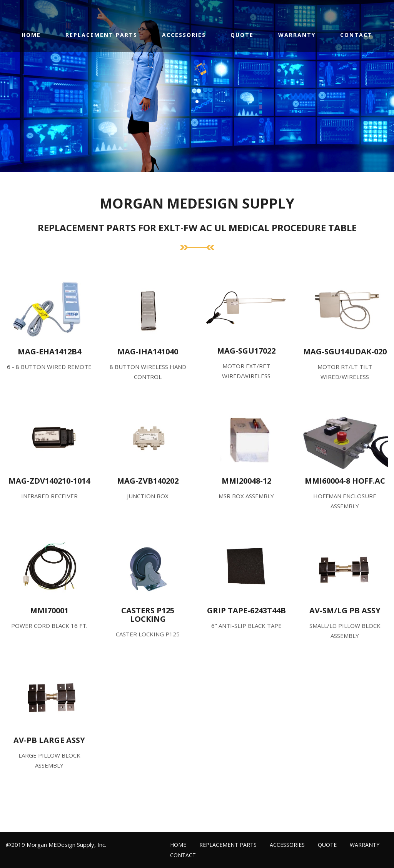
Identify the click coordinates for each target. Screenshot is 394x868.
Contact (356, 35)
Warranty (297, 35)
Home (31, 35)
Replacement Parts (101, 35)
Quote (242, 35)
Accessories (184, 35)
